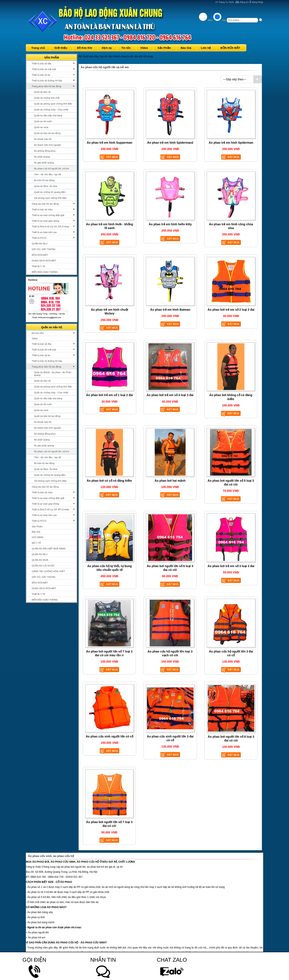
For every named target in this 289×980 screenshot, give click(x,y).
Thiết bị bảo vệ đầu (42, 64)
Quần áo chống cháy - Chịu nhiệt (51, 110)
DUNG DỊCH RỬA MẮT (44, 261)
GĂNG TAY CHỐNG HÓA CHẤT (48, 571)
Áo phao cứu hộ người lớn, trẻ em (51, 168)
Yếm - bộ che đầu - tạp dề (48, 174)
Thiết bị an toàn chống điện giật (48, 215)
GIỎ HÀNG (38, 537)
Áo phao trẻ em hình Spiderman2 (170, 143)
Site (224, 20)
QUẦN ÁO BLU (40, 244)
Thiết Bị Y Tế (38, 266)
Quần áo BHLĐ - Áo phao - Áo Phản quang (53, 374)
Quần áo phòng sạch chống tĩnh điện (53, 104)
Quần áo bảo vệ (42, 92)
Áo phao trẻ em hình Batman (170, 310)
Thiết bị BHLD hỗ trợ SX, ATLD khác (51, 227)
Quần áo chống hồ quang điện (50, 192)
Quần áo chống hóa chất (47, 98)
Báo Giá (36, 532)
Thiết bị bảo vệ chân (42, 210)
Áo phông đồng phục (45, 151)
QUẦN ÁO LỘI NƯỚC (43, 566)
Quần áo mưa (41, 127)
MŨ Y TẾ (36, 543)
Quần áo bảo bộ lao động (47, 133)
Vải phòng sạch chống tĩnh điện (50, 198)
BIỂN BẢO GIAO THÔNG (45, 272)
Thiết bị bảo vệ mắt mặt (44, 69)
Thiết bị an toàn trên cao (44, 232)
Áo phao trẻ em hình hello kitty (170, 224)
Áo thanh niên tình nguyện (48, 145)
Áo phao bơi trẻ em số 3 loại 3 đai (231, 566)
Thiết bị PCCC (39, 238)
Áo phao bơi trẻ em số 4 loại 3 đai (170, 395)
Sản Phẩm (37, 526)
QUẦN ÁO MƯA (40, 560)
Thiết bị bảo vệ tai (41, 75)
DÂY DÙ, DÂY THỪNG (44, 249)
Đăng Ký (244, 2)
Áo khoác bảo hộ (43, 139)
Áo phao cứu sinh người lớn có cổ (110, 736)
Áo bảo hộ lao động (44, 180)
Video (35, 338)
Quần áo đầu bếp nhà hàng (48, 115)
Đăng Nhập (257, 2)
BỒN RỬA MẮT (40, 255)
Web (210, 20)
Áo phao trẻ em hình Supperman (110, 143)
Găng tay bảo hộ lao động (45, 204)
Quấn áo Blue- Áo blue (46, 186)
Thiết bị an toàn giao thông (46, 221)
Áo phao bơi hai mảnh (170, 481)
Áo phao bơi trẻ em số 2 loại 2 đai (231, 310)
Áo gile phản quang (44, 163)
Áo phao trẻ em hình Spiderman (231, 143)
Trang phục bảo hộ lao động (46, 86)
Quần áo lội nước (43, 121)
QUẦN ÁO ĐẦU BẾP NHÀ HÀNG (49, 549)
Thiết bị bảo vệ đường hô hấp (47, 81)
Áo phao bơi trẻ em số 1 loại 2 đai (110, 395)
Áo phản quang (42, 157)
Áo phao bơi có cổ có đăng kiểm (109, 481)
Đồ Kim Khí (38, 333)
